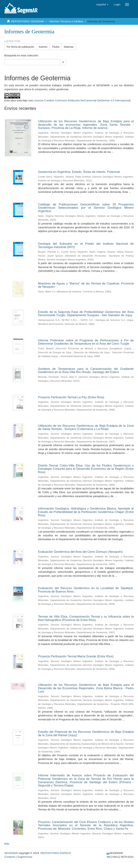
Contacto (10, 857)
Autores (43, 47)
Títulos (56, 47)
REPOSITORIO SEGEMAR (28, 21)
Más (7, 844)
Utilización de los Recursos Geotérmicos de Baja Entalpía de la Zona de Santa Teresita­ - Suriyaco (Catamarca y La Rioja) (86, 427)
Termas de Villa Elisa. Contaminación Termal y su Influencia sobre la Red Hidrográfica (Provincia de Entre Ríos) (86, 618)
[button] (103, 5)
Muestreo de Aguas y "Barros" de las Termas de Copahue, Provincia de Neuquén (86, 285)
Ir (63, 62)
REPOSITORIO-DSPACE (56, 853)
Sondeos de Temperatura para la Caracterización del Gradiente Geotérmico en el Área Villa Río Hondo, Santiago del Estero (86, 371)
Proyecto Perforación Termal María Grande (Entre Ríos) (76, 656)
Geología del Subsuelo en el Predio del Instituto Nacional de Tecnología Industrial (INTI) (86, 245)
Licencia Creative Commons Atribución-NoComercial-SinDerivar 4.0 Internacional (82, 100)
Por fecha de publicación (20, 47)
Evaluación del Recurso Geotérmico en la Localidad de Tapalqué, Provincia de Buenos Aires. (86, 590)
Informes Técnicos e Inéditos (66, 21)
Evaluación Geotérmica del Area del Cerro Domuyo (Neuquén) (80, 552)
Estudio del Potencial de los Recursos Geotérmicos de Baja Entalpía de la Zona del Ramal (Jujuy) (86, 734)
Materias (69, 47)
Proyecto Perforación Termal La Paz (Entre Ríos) (71, 397)
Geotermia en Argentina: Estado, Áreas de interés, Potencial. (79, 172)
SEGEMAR (11, 853)
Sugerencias (25, 857)
